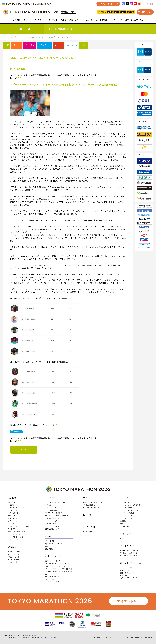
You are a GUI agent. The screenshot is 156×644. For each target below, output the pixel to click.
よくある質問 (87, 532)
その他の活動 (125, 526)
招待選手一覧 (12, 518)
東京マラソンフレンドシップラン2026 (58, 564)
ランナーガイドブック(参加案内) (56, 502)
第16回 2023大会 (14, 557)
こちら (57, 425)
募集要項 (48, 505)
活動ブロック (125, 524)
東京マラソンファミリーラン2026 (57, 566)
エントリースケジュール (54, 508)
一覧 (7, 45)
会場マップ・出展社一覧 (54, 544)
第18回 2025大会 (14, 552)
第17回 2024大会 (14, 554)
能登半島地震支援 (89, 505)
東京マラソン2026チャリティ (93, 502)
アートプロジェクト (15, 529)
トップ (13, 37)
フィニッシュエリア (15, 534)
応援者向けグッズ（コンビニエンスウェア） (129, 577)
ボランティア (44, 45)
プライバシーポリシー (113, 637)
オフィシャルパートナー (16, 521)
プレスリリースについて (129, 553)
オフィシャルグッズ (127, 568)
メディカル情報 (51, 524)
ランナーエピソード (15, 540)
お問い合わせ (97, 637)
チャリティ (30, 45)
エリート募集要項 (51, 510)
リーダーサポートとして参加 (130, 510)
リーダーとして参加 (127, 513)
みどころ (48, 546)
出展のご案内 (50, 549)
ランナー (17, 45)
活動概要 (123, 521)
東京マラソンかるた (127, 570)
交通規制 (11, 524)
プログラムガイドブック (16, 508)
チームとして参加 (126, 508)
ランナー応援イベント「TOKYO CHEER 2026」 (53, 581)
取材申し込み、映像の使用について (132, 550)
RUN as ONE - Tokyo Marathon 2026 (57, 516)
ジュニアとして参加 (127, 518)
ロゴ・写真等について (15, 537)
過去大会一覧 (12, 562)
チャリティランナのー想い (92, 508)
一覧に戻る (24, 450)
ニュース (23, 37)
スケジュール (12, 502)
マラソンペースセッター (54, 526)
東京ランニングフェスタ (54, 561)
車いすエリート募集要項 (54, 513)
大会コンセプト (13, 516)
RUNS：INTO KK (51, 574)
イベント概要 (50, 541)
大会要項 (11, 505)
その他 (84, 45)
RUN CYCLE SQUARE (52, 577)
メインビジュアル (14, 513)
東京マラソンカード (127, 573)
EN (151, 4)
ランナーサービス (51, 521)
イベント (58, 45)
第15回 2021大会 (14, 560)
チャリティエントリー (53, 518)
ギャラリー (124, 538)
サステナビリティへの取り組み (18, 526)
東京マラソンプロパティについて (132, 556)
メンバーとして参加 (127, 516)
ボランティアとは (126, 502)
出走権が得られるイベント (54, 529)
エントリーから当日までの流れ (131, 505)
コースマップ (12, 510)
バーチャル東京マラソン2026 (59, 569)
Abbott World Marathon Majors (18, 532)
